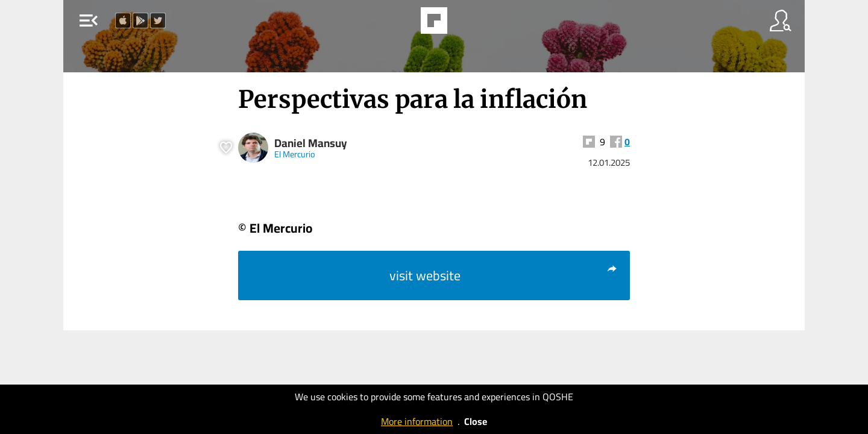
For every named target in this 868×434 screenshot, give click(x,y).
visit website (504, 275)
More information (417, 421)
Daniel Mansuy (311, 143)
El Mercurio (295, 154)
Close (476, 421)
